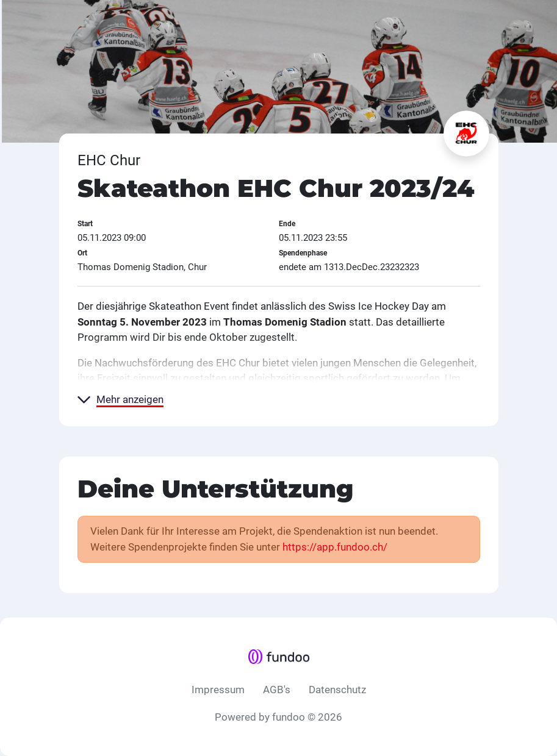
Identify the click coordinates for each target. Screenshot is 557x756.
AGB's (277, 690)
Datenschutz (337, 690)
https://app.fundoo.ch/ (335, 547)
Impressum (218, 690)
